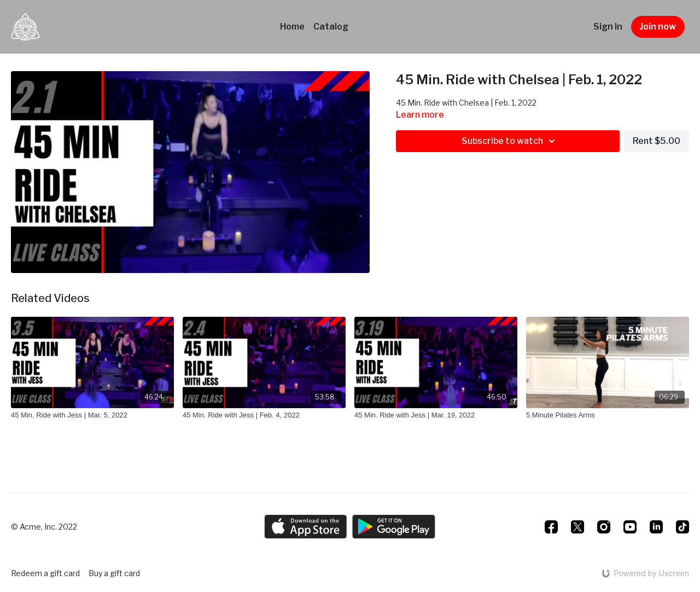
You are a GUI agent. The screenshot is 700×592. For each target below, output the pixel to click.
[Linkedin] (656, 527)
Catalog (331, 27)
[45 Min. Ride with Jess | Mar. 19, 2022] (436, 415)
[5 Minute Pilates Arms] (608, 415)
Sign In (608, 27)
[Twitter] (577, 527)
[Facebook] (551, 527)
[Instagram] (604, 527)
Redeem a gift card (45, 573)
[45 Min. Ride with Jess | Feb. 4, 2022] (264, 415)
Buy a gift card (114, 573)
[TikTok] (682, 527)
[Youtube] (630, 527)
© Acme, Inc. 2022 (44, 527)
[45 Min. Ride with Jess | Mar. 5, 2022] (92, 415)
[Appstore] (305, 527)
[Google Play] (394, 527)
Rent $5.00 (657, 141)
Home (292, 27)
